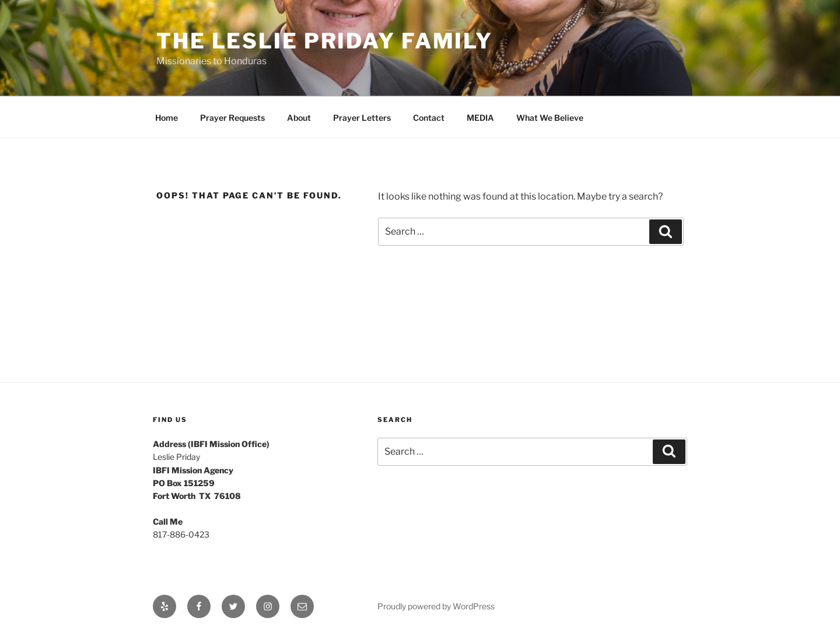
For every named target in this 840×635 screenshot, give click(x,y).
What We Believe (550, 118)
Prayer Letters (362, 118)
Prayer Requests (232, 118)
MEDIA (480, 118)
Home (167, 118)
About (299, 118)
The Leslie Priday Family (325, 41)
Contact (429, 118)
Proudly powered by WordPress (436, 606)
